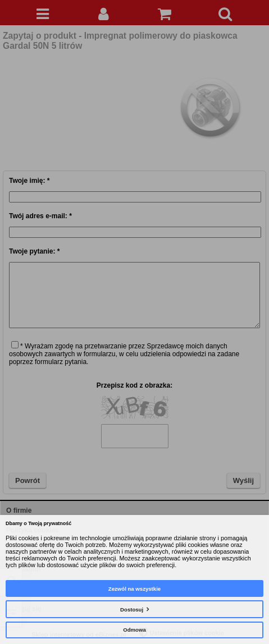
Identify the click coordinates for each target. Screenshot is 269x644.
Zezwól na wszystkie (134, 589)
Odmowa (134, 630)
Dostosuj (132, 610)
